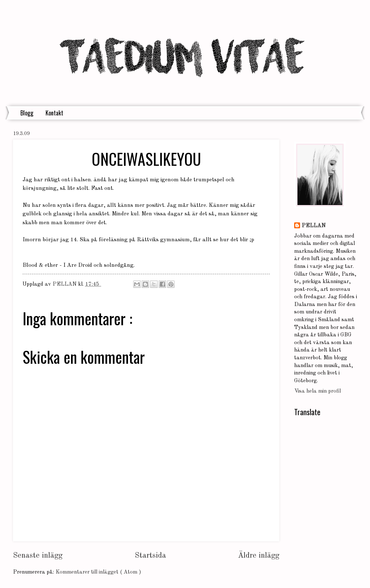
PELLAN (314, 226)
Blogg (27, 113)
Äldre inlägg (259, 556)
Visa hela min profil (317, 391)
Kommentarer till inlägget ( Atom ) (98, 572)
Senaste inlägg (38, 556)
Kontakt (54, 113)
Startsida (150, 556)
